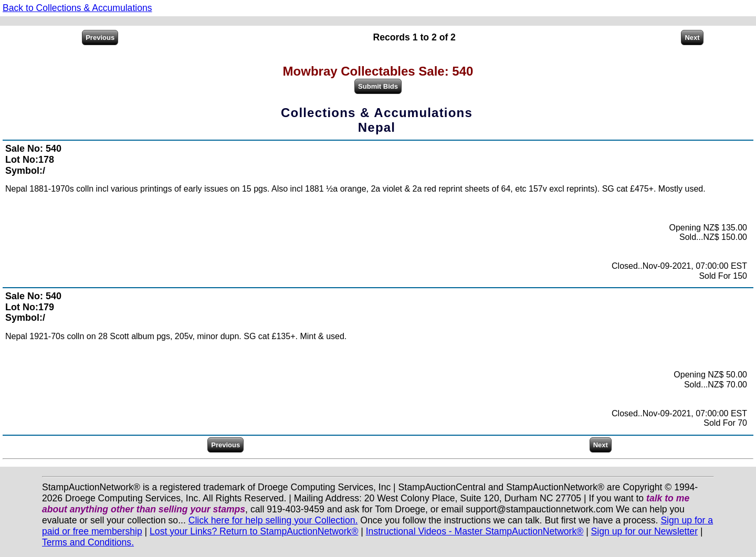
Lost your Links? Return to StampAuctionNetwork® (254, 531)
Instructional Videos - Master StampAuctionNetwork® (475, 531)
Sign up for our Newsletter (644, 531)
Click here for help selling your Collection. (273, 520)
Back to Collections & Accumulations (77, 8)
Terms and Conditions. (88, 542)
